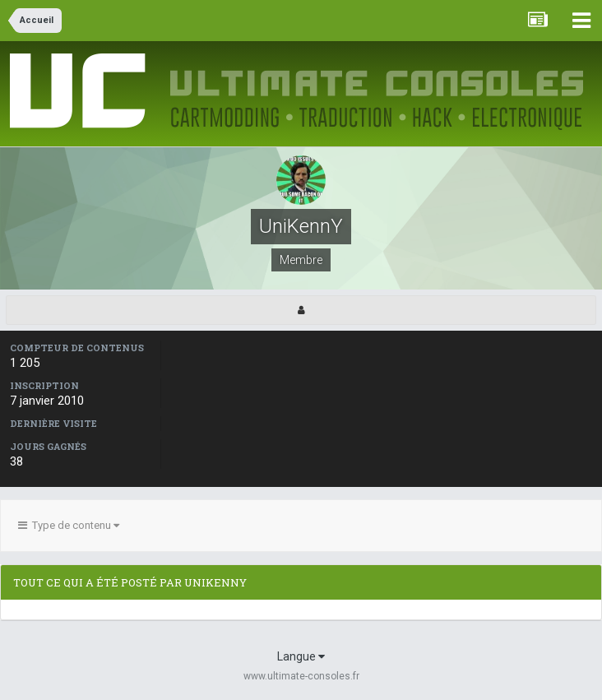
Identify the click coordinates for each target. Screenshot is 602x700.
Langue (301, 656)
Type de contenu (69, 525)
